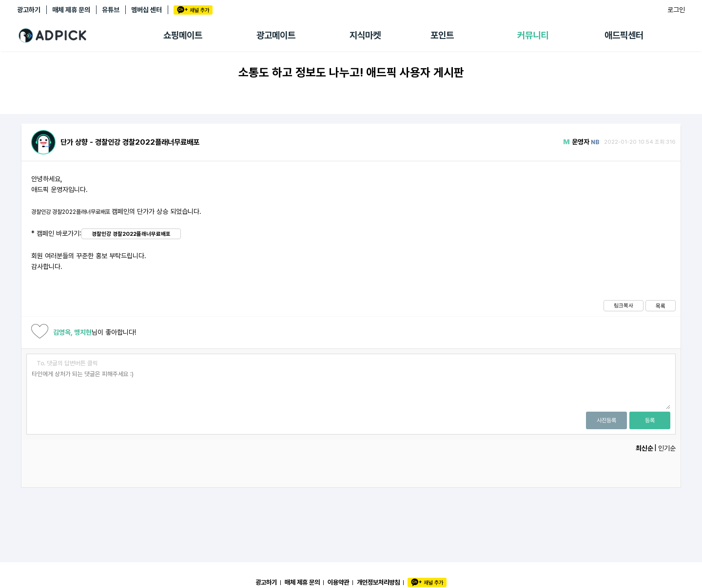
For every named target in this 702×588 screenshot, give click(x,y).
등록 (650, 420)
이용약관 (338, 582)
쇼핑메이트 (183, 35)
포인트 (442, 35)
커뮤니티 (533, 35)
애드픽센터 (624, 35)
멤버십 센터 (146, 10)
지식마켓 (365, 35)
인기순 (667, 448)
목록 (661, 306)
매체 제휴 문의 (71, 10)
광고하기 (29, 10)
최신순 (644, 448)
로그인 (676, 10)
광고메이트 (276, 35)
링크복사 (624, 305)
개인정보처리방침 (378, 582)
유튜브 (111, 10)
